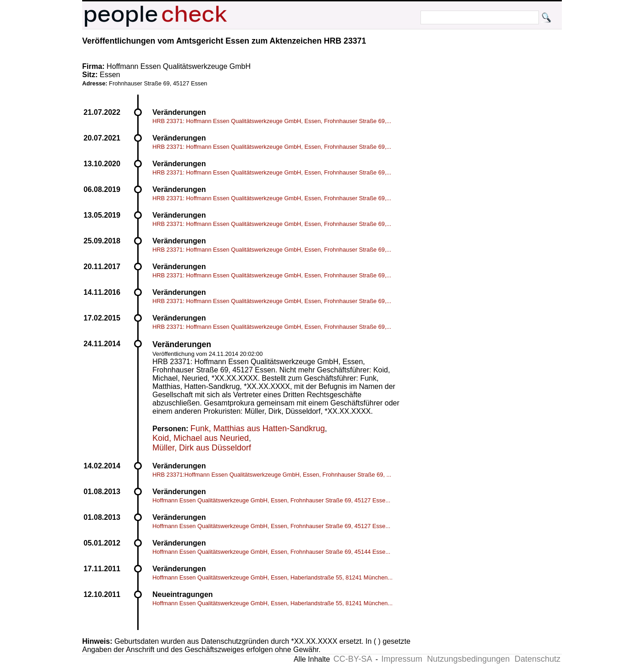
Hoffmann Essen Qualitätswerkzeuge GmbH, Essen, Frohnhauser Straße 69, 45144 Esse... (271, 552)
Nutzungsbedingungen (468, 659)
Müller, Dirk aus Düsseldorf (202, 448)
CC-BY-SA (353, 659)
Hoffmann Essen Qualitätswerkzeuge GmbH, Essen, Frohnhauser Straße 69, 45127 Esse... (271, 500)
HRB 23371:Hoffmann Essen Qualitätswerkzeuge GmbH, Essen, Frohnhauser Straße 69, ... (272, 475)
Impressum (402, 659)
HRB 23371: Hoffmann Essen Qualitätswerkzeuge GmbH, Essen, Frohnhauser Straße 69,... (272, 121)
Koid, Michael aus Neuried (201, 438)
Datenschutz (538, 659)
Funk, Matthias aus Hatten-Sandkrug (258, 428)
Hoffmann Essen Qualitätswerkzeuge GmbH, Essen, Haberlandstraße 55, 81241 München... (272, 577)
